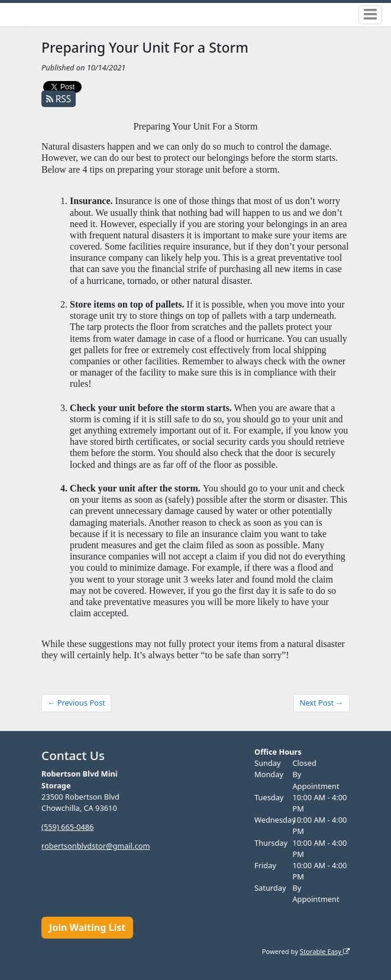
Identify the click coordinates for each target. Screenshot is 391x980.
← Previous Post (77, 703)
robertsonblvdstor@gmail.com (96, 846)
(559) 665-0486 (67, 827)
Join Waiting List (87, 927)
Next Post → (322, 703)
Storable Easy (325, 951)
